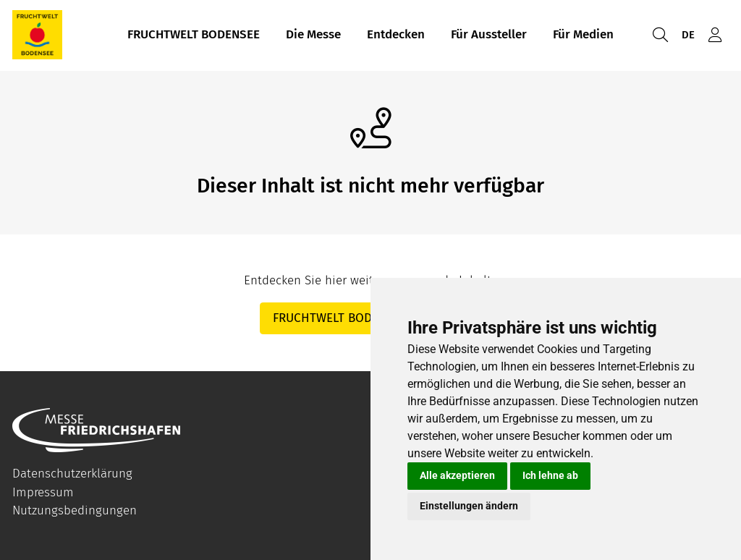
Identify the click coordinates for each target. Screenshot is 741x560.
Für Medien (583, 35)
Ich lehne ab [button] (550, 475)
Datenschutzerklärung (72, 474)
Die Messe (313, 35)
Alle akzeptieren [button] (457, 475)
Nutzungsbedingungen (75, 510)
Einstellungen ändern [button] (469, 506)
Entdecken (396, 35)
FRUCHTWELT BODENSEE (194, 35)
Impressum (43, 492)
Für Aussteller (489, 35)
